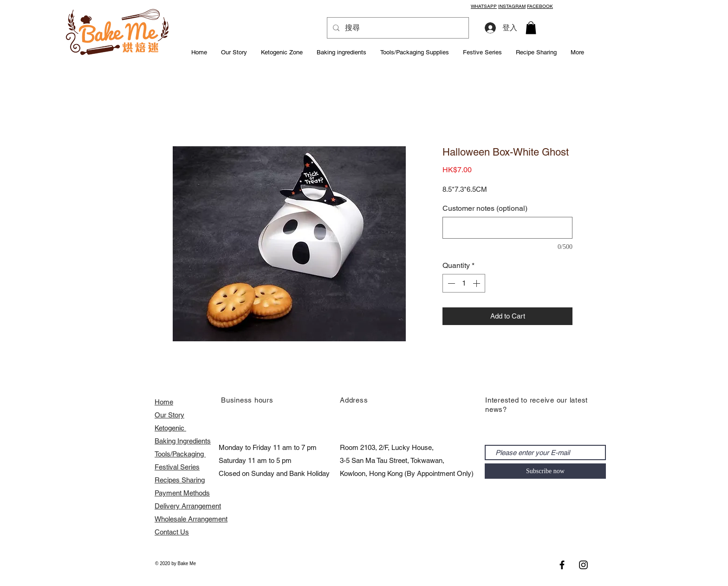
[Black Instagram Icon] (583, 565)
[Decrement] (450, 283)
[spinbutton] (464, 283)
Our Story (169, 415)
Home (164, 402)
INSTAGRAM (512, 6)
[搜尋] (397, 28)
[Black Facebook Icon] (562, 565)
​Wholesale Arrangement (191, 519)
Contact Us (172, 532)
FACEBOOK (540, 6)
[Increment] (477, 283)
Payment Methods (182, 493)
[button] (531, 28)
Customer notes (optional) (485, 208)
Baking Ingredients (183, 441)
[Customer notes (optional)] (507, 228)
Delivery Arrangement (188, 506)
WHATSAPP (484, 6)
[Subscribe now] (545, 471)
